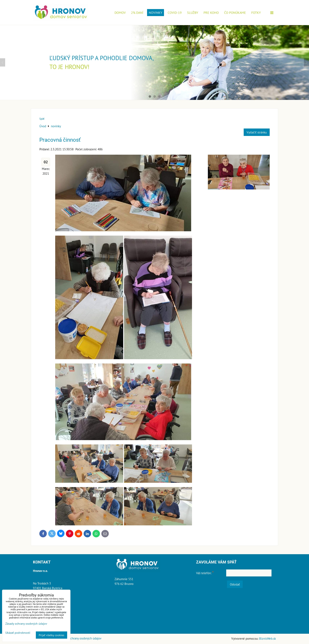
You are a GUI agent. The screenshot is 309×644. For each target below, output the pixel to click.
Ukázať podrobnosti (18, 633)
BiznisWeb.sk (267, 638)
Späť (42, 119)
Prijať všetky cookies (51, 635)
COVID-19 (175, 13)
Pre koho (211, 13)
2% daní (137, 13)
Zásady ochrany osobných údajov (80, 638)
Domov (120, 13)
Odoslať (235, 584)
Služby (193, 13)
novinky (156, 13)
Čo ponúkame (235, 13)
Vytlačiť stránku (257, 132)
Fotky (256, 13)
